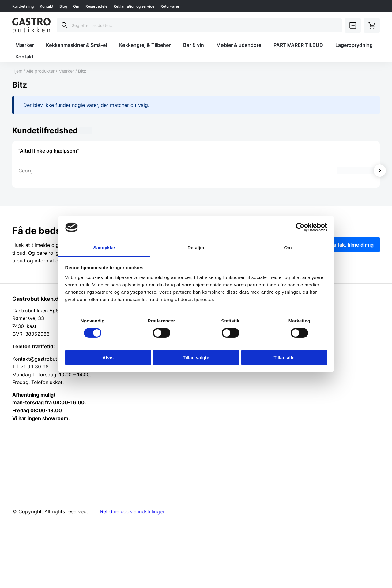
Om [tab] (288, 248)
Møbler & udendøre (239, 45)
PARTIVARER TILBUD (298, 45)
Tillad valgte (196, 358)
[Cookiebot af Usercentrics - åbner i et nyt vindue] (300, 227)
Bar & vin (194, 45)
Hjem (17, 71)
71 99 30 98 (35, 367)
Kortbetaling (23, 6)
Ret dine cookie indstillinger (132, 511)
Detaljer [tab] (196, 248)
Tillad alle (284, 358)
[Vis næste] (380, 171)
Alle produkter (40, 71)
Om (76, 6)
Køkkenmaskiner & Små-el (76, 45)
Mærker (24, 45)
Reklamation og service (134, 6)
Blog (63, 6)
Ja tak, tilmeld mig (352, 245)
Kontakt (47, 6)
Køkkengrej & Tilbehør (145, 45)
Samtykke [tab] (104, 248)
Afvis (108, 358)
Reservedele (96, 6)
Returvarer (170, 6)
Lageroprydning (354, 45)
